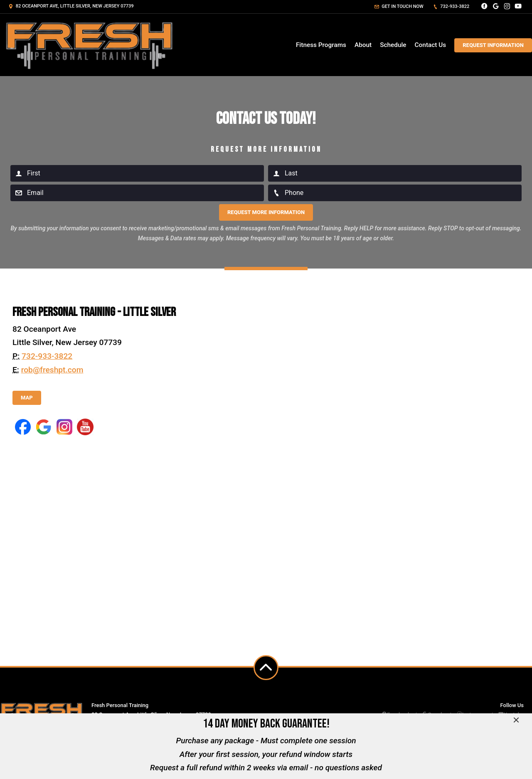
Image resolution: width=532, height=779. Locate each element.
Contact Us (431, 45)
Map (27, 398)
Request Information (493, 45)
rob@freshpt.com (52, 370)
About (363, 45)
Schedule (393, 45)
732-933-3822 (451, 6)
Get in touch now (399, 6)
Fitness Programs (321, 45)
